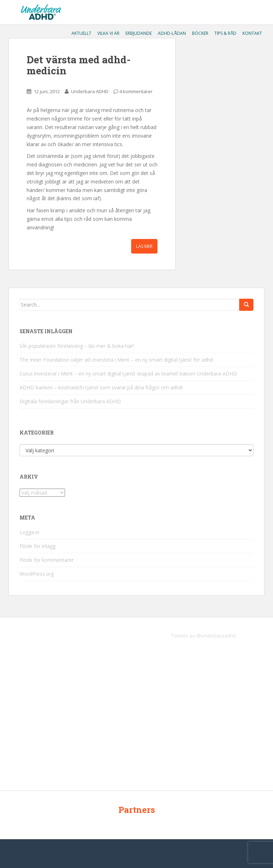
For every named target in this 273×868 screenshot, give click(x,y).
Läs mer (144, 246)
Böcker (200, 33)
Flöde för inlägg (38, 546)
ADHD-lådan (171, 33)
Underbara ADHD (90, 91)
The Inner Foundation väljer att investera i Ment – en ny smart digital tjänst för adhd (116, 360)
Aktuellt (81, 33)
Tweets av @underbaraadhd (203, 636)
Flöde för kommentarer (47, 560)
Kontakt (252, 33)
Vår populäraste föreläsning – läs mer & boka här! (77, 346)
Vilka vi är (108, 33)
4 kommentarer (136, 91)
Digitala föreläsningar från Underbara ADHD (70, 401)
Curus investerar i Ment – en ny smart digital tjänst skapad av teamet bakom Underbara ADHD (128, 374)
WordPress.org (37, 574)
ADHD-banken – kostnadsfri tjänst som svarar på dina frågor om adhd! (101, 387)
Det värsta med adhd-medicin (79, 65)
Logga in (30, 532)
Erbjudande (138, 33)
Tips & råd (225, 33)
